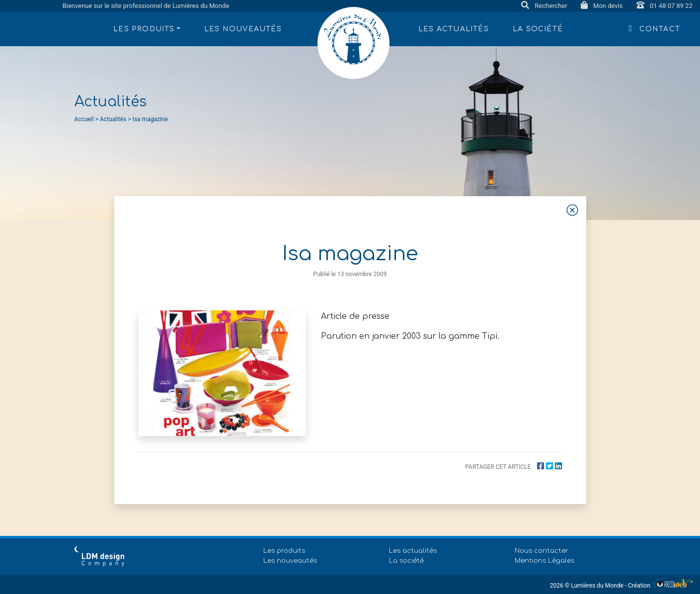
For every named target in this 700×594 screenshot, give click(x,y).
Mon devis (603, 6)
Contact (655, 28)
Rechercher (545, 6)
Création (660, 586)
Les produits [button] (144, 29)
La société (538, 29)
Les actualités (454, 29)
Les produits (284, 551)
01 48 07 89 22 (664, 6)
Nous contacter (542, 551)
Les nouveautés (243, 29)
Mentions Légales (544, 561)
